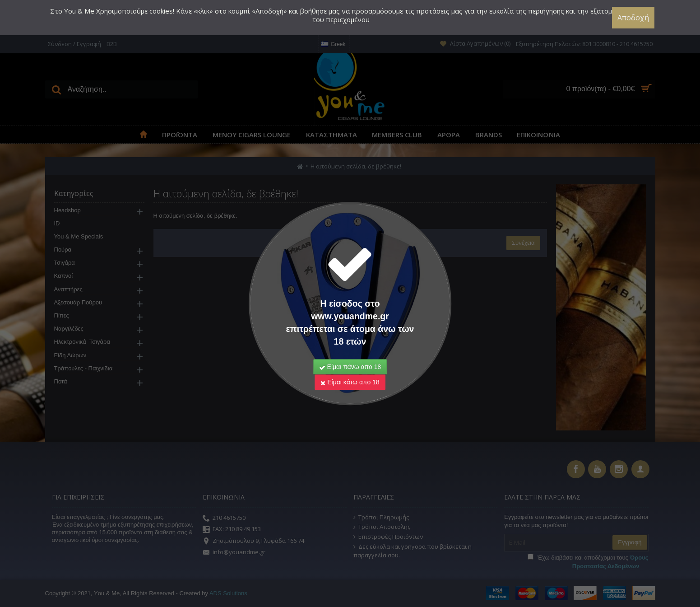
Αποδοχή (634, 18)
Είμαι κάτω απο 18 (350, 370)
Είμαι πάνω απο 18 (350, 355)
